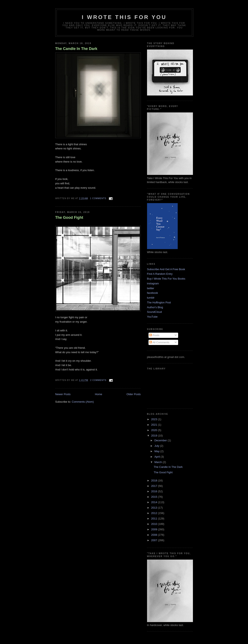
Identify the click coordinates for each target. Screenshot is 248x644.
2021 (155, 425)
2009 (155, 529)
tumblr (151, 298)
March (159, 462)
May (157, 451)
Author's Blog (155, 307)
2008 (155, 535)
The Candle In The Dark (76, 49)
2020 (155, 430)
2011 (155, 519)
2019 (155, 436)
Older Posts (134, 394)
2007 (155, 540)
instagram (153, 283)
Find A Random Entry (160, 274)
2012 (155, 513)
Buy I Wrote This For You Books (166, 279)
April (157, 457)
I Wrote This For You (124, 17)
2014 (155, 502)
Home (99, 394)
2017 (155, 486)
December (161, 440)
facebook (153, 293)
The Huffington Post (159, 302)
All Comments (159, 342)
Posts (154, 335)
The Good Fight (69, 218)
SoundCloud (155, 312)
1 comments (98, 198)
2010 (155, 524)
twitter (151, 288)
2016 (155, 491)
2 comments (98, 380)
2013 (155, 508)
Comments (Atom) (83, 402)
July (157, 446)
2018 (155, 480)
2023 (155, 419)
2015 (155, 497)
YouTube (152, 317)
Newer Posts (63, 394)
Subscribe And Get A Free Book (166, 269)
